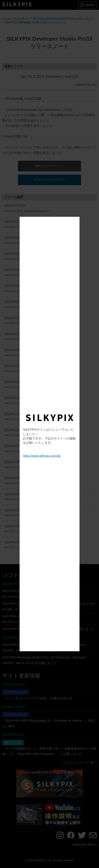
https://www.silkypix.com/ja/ (42, 456)
